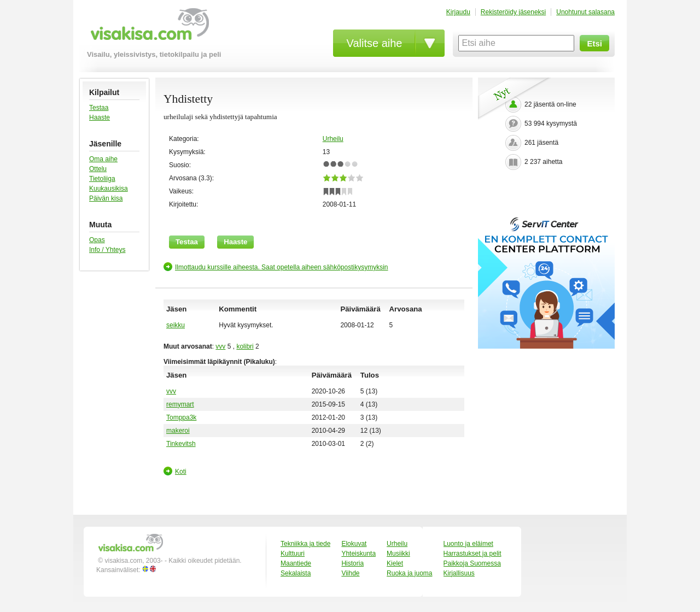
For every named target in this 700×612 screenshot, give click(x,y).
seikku (176, 325)
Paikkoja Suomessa (472, 563)
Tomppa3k (181, 417)
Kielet (395, 563)
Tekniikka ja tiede (305, 544)
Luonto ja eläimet (468, 544)
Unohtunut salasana (585, 12)
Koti (181, 472)
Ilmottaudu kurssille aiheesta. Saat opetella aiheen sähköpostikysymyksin (282, 267)
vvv (220, 346)
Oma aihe (103, 159)
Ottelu (98, 169)
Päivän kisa (106, 198)
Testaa (99, 108)
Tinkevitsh (181, 444)
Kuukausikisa (109, 189)
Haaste (100, 117)
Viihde (350, 573)
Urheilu (333, 139)
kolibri (245, 346)
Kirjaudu (458, 12)
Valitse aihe (375, 43)
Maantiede (296, 563)
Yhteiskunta (358, 554)
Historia (352, 563)
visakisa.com (148, 28)
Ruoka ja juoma (409, 573)
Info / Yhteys (107, 250)
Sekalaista (296, 573)
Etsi (594, 43)
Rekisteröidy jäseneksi (513, 12)
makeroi (178, 431)
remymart (180, 404)
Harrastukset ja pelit (472, 554)
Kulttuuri (293, 554)
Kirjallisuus (459, 573)
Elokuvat (354, 544)
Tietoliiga (102, 179)
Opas (97, 240)
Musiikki (398, 554)
